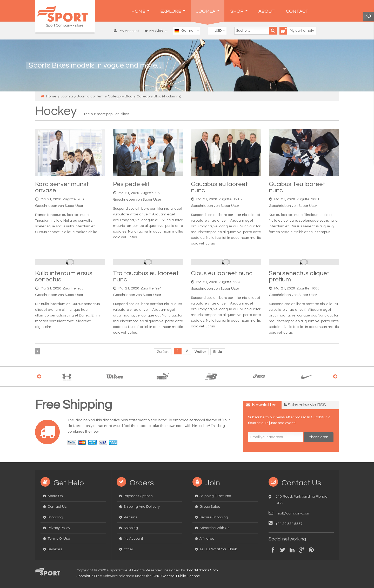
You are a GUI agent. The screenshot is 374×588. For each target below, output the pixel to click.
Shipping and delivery (142, 507)
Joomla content (90, 96)
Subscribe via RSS (307, 405)
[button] (128, 31)
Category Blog (120, 96)
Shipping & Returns (215, 496)
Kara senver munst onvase (62, 187)
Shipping (131, 528)
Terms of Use (59, 539)
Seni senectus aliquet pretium (299, 276)
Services (55, 549)
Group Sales (210, 507)
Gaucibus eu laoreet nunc (219, 187)
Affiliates (207, 539)
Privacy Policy (59, 528)
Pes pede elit (131, 184)
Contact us (57, 507)
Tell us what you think (218, 549)
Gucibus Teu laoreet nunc (297, 187)
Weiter (200, 352)
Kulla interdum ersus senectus (64, 276)
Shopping (55, 517)
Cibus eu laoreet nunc (222, 273)
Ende (218, 352)
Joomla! (83, 576)
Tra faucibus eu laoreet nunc (146, 276)
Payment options (138, 496)
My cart (291, 31)
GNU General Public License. (177, 576)
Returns (130, 517)
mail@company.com (293, 513)
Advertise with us (214, 528)
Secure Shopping (214, 517)
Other (128, 549)
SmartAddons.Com (202, 570)
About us (55, 496)
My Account (133, 539)
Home (51, 96)
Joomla (67, 96)
